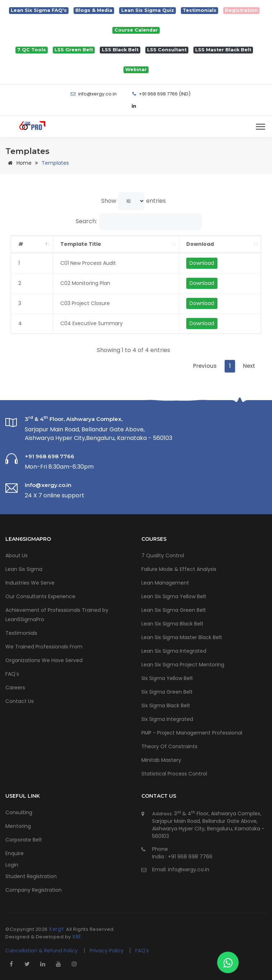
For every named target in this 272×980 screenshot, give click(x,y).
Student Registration (31, 876)
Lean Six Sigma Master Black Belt (182, 637)
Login (12, 865)
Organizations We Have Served (44, 660)
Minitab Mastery (161, 760)
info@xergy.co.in (189, 869)
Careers (15, 688)
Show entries (133, 201)
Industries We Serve (30, 583)
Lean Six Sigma (24, 569)
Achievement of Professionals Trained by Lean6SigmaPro (57, 615)
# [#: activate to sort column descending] (21, 244)
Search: (139, 222)
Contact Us (20, 701)
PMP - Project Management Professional (192, 733)
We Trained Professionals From (44, 647)
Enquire (15, 853)
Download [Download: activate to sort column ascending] (200, 244)
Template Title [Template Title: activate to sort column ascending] (81, 244)
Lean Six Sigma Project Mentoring (183, 665)
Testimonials (21, 633)
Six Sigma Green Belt (167, 692)
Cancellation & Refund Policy (42, 951)
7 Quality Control (163, 555)
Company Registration (34, 890)
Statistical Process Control (174, 774)
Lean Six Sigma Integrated (174, 651)
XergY (57, 929)
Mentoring (18, 826)
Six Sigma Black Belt (166, 705)
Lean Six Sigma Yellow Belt (174, 596)
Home (18, 163)
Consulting (19, 812)
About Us (17, 555)
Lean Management (165, 583)
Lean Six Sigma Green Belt (174, 610)
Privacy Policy (107, 951)
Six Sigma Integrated (167, 719)
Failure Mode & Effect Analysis (179, 569)
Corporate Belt (24, 840)
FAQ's (12, 674)
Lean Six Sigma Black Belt (172, 624)
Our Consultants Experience (40, 596)
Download (202, 263)
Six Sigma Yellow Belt (167, 678)
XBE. (77, 937)
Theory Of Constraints (169, 746)
